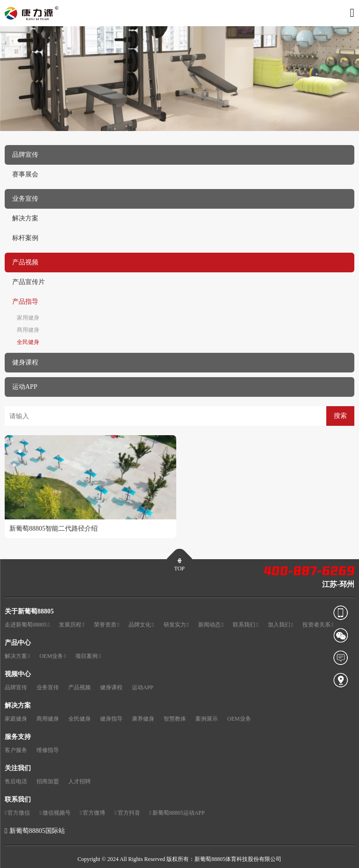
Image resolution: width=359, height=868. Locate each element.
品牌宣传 (16, 687)
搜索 (340, 416)
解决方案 (25, 218)
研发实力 (176, 625)
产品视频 (79, 687)
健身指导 (111, 719)
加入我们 (280, 625)
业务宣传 (48, 687)
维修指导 (48, 750)
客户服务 (16, 750)
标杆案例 (25, 238)
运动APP (143, 687)
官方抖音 (127, 813)
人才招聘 (79, 781)
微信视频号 (55, 813)
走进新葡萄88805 (27, 625)
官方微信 (17, 813)
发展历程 (72, 625)
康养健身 (143, 719)
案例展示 (207, 719)
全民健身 (28, 342)
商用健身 (28, 330)
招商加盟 (48, 781)
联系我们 (245, 625)
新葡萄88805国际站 (37, 831)
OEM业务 (53, 656)
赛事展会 (25, 174)
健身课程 (111, 687)
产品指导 (25, 302)
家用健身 (28, 318)
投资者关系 (318, 625)
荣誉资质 (107, 625)
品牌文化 (141, 625)
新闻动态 (211, 625)
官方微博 (93, 813)
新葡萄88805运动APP (177, 813)
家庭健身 (16, 719)
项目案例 (88, 656)
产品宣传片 (29, 282)
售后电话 (16, 781)
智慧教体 (175, 719)
